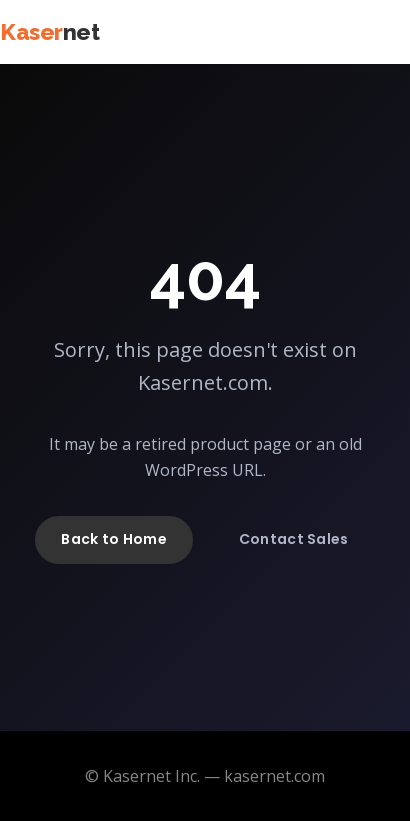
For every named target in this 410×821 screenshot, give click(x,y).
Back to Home (113, 539)
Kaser (49, 32)
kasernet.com (274, 776)
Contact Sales (294, 539)
